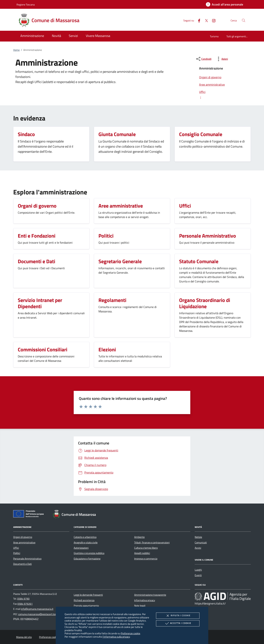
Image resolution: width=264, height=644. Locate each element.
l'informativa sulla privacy (116, 637)
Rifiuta (178, 616)
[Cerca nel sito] (244, 20)
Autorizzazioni (81, 548)
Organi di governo (23, 537)
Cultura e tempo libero (146, 548)
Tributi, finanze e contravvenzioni (152, 542)
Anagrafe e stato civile (86, 542)
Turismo (214, 36)
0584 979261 (25, 604)
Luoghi (198, 570)
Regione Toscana (26, 4)
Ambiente (139, 537)
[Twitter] (205, 20)
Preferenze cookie (130, 633)
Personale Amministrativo (27, 559)
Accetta (178, 623)
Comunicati (201, 542)
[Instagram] (212, 20)
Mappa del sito (24, 637)
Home (16, 50)
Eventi (198, 575)
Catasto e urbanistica (85, 537)
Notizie (198, 537)
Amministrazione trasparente (150, 595)
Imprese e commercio (146, 559)
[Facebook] (198, 20)
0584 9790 (23, 599)
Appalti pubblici (142, 553)
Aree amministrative (24, 542)
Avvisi (198, 548)
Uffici (16, 548)
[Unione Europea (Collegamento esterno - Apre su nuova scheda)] (30, 515)
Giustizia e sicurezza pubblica (89, 553)
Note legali (140, 606)
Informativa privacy (145, 600)
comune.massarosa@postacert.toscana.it (41, 614)
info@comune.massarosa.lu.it (37, 609)
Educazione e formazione (87, 559)
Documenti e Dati (22, 564)
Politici (17, 553)
